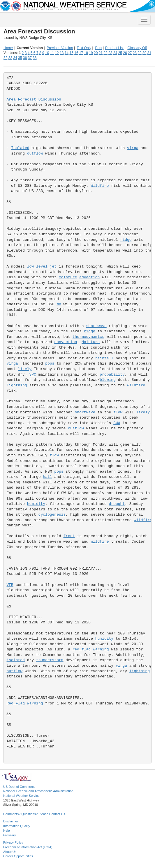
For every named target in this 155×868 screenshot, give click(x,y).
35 (20, 58)
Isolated (20, 148)
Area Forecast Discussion (34, 99)
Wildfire (100, 186)
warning (101, 649)
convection (66, 342)
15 (72, 53)
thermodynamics (88, 337)
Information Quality (17, 826)
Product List (114, 48)
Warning (35, 703)
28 (135, 53)
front (69, 536)
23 (110, 53)
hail (47, 477)
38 (35, 58)
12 (57, 53)
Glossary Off (137, 48)
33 (10, 58)
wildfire (136, 385)
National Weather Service (21, 796)
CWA (117, 423)
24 (115, 53)
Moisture (91, 342)
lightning (17, 385)
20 (96, 53)
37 (30, 58)
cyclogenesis (52, 515)
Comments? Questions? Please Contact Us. (35, 814)
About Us (10, 852)
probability (112, 375)
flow (118, 412)
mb (59, 304)
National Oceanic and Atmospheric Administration (38, 791)
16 (76, 53)
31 (149, 53)
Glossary (9, 835)
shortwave (96, 326)
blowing (108, 380)
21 (101, 53)
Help (7, 831)
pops (50, 364)
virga (133, 148)
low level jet (42, 267)
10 (47, 53)
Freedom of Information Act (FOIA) (28, 847)
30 (144, 53)
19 (91, 53)
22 (105, 53)
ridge (126, 240)
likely (25, 369)
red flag (82, 649)
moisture (68, 277)
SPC (33, 375)
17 (81, 53)
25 (120, 53)
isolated (16, 660)
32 (5, 58)
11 (52, 53)
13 (62, 53)
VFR (10, 585)
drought (117, 504)
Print (99, 48)
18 (86, 53)
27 (130, 53)
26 (125, 53)
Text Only (84, 48)
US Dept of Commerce (19, 787)
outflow (35, 154)
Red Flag (16, 703)
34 (15, 58)
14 (67, 53)
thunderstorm (50, 660)
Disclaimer (11, 821)
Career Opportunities (18, 856)
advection (89, 277)
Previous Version (60, 48)
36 (25, 58)
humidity (36, 504)
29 (139, 53)
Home (8, 48)
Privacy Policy (13, 842)
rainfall (104, 358)
